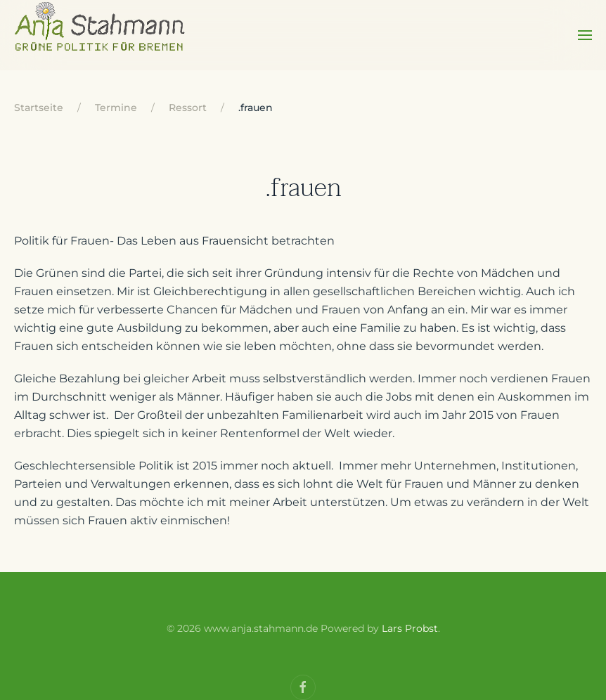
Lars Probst (410, 628)
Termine (116, 108)
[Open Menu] (585, 35)
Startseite (39, 108)
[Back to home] (101, 35)
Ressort (188, 108)
